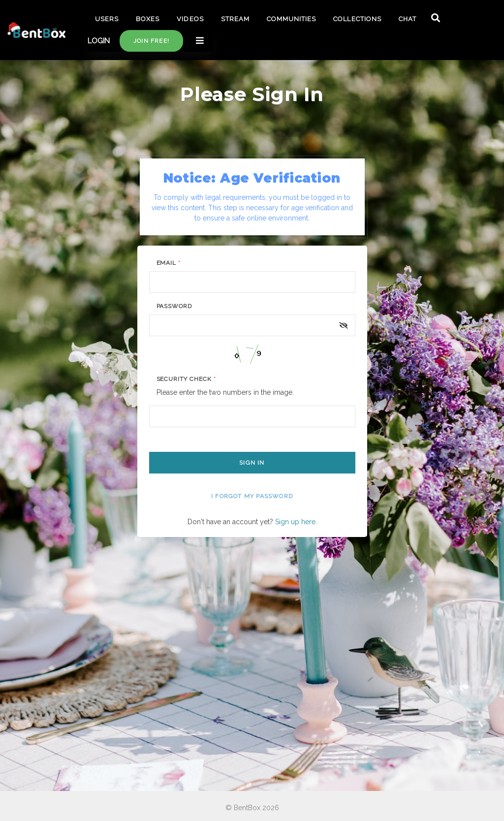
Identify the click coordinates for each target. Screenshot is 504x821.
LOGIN (99, 41)
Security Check (186, 379)
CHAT (408, 19)
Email (169, 263)
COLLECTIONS (357, 19)
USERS (107, 19)
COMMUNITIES (291, 19)
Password (174, 306)
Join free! (151, 41)
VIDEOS (190, 19)
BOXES (148, 19)
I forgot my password (252, 496)
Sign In (252, 463)
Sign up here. (296, 522)
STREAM (235, 19)
